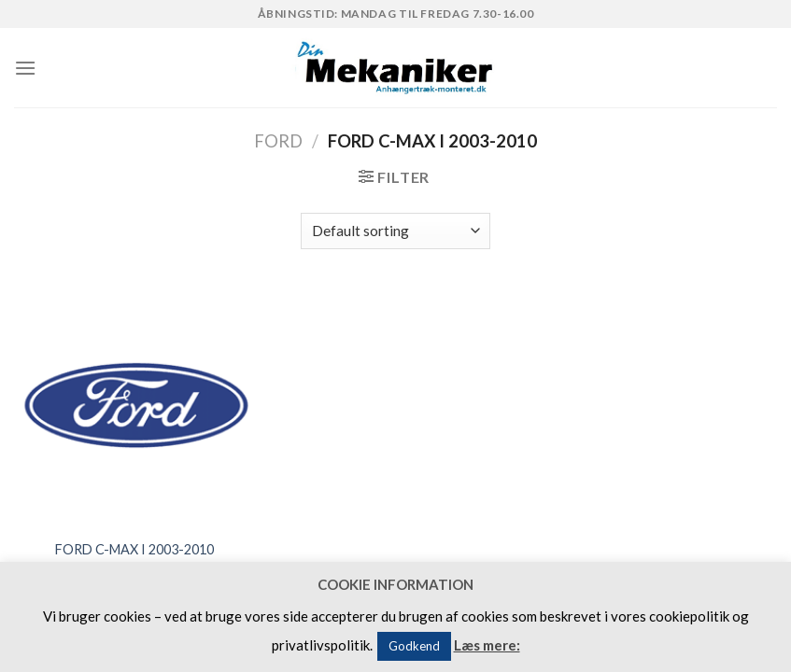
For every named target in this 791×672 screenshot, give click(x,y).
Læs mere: (487, 645)
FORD (278, 141)
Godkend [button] (414, 646)
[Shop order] (395, 231)
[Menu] (25, 68)
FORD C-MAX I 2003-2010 (134, 549)
